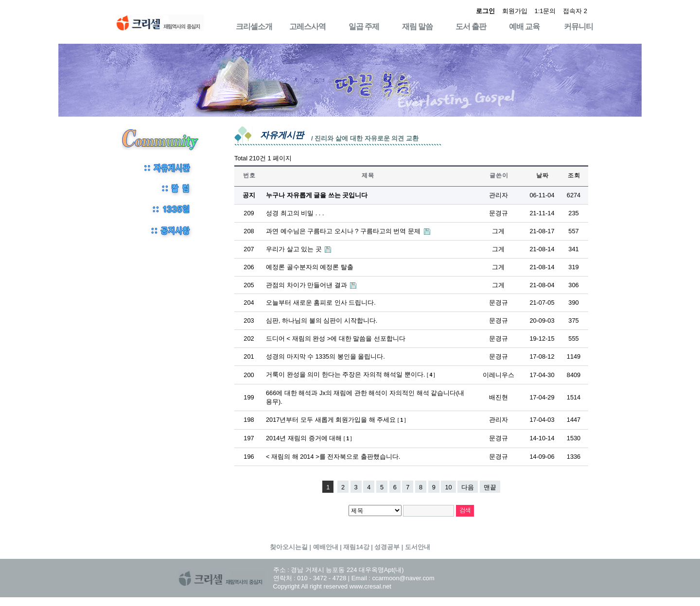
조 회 (574, 175)
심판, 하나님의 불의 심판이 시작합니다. (322, 320)
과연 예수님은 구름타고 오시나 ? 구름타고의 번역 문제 (344, 231)
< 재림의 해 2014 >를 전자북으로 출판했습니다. (333, 457)
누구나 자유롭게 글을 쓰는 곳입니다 (317, 195)
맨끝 (490, 487)
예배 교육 (524, 26)
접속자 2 (575, 11)
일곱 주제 (364, 26)
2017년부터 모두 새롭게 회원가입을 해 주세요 (336, 420)
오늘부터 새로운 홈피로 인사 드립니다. (321, 303)
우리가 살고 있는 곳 (295, 249)
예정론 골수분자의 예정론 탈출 (310, 267)
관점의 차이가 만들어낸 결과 (307, 285)
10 (448, 487)
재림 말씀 (417, 26)
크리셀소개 (254, 26)
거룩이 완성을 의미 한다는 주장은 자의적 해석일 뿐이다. (350, 374)
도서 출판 (471, 26)
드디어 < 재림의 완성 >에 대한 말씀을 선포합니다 (336, 338)
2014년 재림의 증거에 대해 (309, 438)
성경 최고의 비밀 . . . (295, 213)
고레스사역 (307, 26)
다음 (468, 487)
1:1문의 (545, 11)
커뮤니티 (578, 26)
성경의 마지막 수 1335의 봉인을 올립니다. (325, 356)
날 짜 (542, 175)
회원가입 (515, 11)
